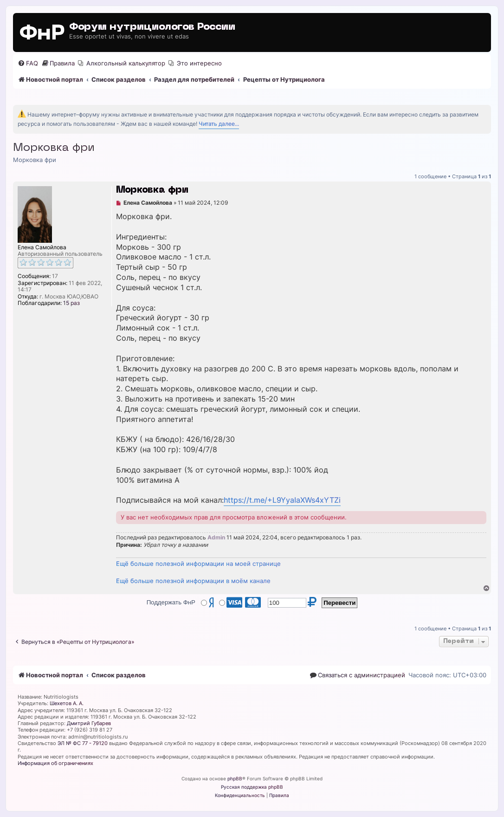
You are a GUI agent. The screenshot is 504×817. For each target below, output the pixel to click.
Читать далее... (219, 124)
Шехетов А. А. (67, 703)
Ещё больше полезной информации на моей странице (198, 564)
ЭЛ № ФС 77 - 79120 (83, 743)
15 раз (71, 303)
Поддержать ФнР (171, 602)
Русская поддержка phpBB (252, 787)
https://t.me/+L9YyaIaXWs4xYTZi (282, 500)
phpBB (235, 778)
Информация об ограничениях (55, 763)
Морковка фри (54, 148)
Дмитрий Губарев (89, 723)
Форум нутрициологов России (152, 27)
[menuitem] (28, 63)
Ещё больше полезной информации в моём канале (193, 581)
